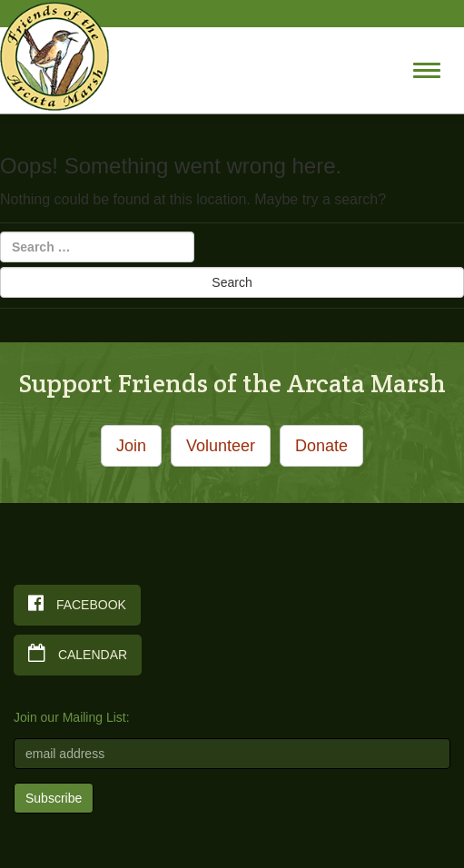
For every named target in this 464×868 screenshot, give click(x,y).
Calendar (78, 653)
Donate (321, 446)
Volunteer (221, 446)
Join (131, 446)
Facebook (77, 603)
